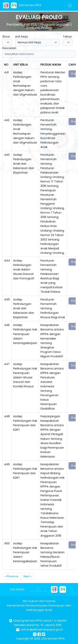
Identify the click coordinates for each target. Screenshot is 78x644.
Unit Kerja (21, 37)
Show (6, 37)
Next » (28, 576)
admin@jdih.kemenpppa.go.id (42, 629)
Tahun (67, 37)
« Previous (12, 576)
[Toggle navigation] (70, 6)
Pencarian (9, 48)
